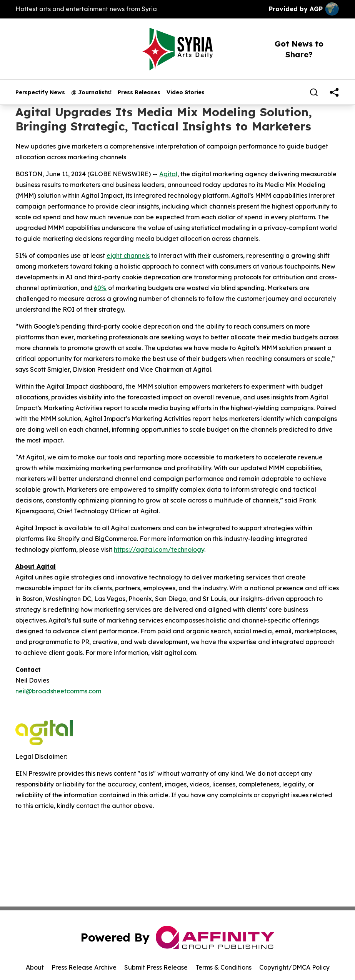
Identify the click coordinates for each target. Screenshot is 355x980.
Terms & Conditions (223, 967)
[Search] (314, 92)
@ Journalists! (91, 93)
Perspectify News (40, 93)
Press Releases (139, 93)
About (35, 967)
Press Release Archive (84, 967)
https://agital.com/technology (159, 549)
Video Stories (186, 93)
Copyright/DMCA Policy (294, 967)
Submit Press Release (156, 967)
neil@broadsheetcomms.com (58, 691)
